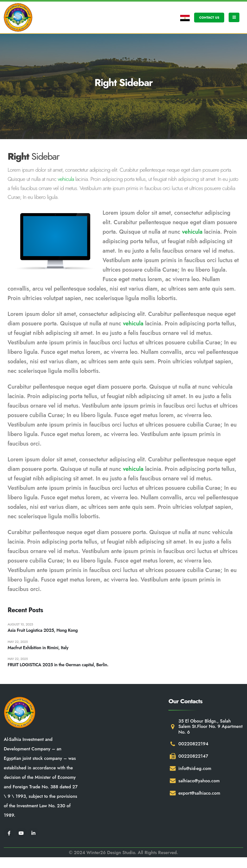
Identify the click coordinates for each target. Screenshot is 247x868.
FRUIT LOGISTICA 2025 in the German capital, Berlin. (59, 666)
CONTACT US (209, 18)
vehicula (66, 179)
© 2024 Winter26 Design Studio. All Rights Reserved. (123, 854)
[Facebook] (9, 834)
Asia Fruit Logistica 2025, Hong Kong (44, 631)
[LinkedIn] (33, 834)
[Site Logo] (18, 17)
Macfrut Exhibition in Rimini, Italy (39, 649)
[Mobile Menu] (234, 17)
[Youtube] (21, 834)
